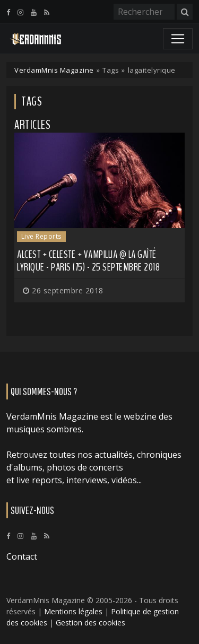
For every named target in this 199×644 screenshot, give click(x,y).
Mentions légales (73, 611)
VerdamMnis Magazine (54, 70)
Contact (22, 556)
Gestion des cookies (90, 623)
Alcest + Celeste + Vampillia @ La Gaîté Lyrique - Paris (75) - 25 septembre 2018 (88, 261)
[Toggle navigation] (178, 39)
